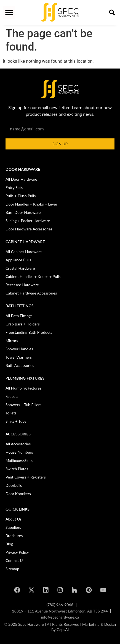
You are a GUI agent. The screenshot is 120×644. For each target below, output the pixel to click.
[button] (9, 13)
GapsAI (63, 633)
